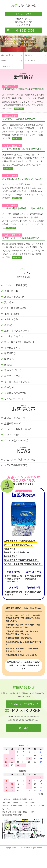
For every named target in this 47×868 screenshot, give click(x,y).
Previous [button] (2, 44)
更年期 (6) (10, 306)
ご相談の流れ (6, 68)
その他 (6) (10, 400)
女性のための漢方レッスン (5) (22, 477)
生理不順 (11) (12, 293)
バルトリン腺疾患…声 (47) (20, 444)
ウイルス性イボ (30, 62)
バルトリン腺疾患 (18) (17, 287)
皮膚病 (4, 62)
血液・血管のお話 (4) (17, 312)
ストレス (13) (12, 325)
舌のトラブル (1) (14, 381)
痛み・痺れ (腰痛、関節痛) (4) (22, 350)
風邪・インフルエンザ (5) (19, 337)
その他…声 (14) (14, 451)
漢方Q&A (23, 746)
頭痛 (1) (9, 375)
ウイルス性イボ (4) (15, 412)
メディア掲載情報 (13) (17, 483)
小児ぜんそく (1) (14, 356)
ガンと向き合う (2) (15, 343)
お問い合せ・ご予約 (24, 14)
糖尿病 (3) (10, 369)
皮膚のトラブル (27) (16, 300)
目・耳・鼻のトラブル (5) (19, 394)
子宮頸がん (29, 55)
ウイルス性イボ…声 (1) (18, 457)
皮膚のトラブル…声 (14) (19, 432)
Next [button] (45, 44)
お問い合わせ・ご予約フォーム (24, 722)
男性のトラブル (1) (15, 387)
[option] (23, 44)
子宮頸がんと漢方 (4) (17, 406)
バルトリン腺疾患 (8, 55)
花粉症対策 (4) (13, 318)
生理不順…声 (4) (14, 438)
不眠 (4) (9, 331)
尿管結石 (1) (12, 362)
